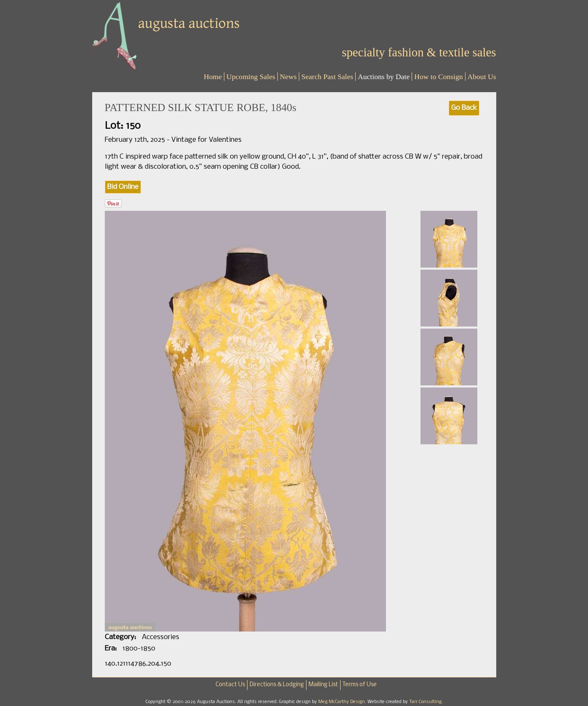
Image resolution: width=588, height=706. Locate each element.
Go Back (464, 108)
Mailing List (323, 685)
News (288, 77)
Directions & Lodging (277, 685)
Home (213, 77)
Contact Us (230, 685)
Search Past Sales (327, 77)
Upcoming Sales (251, 77)
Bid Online (123, 187)
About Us (482, 77)
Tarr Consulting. (426, 702)
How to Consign (438, 77)
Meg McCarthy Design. (343, 702)
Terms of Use (360, 685)
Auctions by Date (384, 77)
